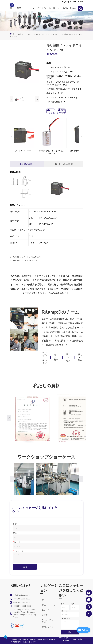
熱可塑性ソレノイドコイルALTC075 (27, 257)
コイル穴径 (45, 34)
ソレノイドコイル (31, 34)
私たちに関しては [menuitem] (53, 8)
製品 (19, 34)
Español (73, 2)
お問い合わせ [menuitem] (69, 8)
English (65, 2)
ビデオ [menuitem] (40, 8)
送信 (25, 567)
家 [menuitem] (11, 8)
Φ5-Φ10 (56, 34)
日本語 (80, 2)
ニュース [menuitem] (30, 8)
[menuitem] (19, 8)
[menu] (43, 8)
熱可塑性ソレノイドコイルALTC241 (27, 260)
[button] (19, 8)
